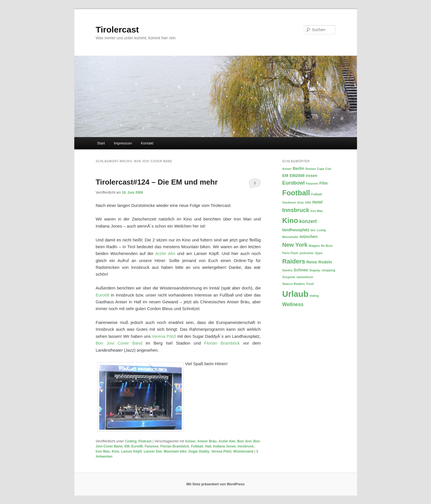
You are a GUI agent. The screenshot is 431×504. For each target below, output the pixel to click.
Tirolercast (117, 30)
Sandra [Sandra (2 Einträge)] (287, 270)
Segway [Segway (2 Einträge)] (315, 270)
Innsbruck (246, 446)
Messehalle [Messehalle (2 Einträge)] (290, 237)
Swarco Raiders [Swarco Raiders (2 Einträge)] (294, 284)
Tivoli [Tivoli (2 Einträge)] (310, 284)
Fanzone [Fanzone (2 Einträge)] (312, 183)
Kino (115, 451)
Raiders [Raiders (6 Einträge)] (294, 261)
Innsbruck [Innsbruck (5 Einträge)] (296, 210)
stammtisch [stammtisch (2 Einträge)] (305, 277)
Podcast (145, 441)
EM (127, 446)
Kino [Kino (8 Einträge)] (290, 220)
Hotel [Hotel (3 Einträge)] (317, 202)
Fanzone (152, 446)
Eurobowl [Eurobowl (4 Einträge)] (294, 183)
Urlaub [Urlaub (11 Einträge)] (295, 294)
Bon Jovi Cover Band (119, 343)
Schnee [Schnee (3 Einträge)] (301, 270)
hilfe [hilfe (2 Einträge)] (308, 202)
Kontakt (147, 143)
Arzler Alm (165, 253)
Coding (131, 441)
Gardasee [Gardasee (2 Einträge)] (289, 202)
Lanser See (153, 451)
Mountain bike (175, 451)
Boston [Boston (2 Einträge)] (311, 169)
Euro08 (103, 295)
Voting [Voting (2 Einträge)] (314, 296)
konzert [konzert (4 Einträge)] (308, 221)
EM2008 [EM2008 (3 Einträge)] (297, 176)
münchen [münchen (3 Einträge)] (309, 237)
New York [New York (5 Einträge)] (295, 245)
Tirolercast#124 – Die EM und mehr (157, 182)
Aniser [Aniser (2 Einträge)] (287, 169)
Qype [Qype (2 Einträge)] (319, 253)
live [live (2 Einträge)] (313, 230)
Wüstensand (243, 451)
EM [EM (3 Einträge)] (285, 176)
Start (101, 143)
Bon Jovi (244, 441)
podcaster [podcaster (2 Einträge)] (307, 253)
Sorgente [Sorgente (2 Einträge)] (289, 277)
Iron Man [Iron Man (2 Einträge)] (317, 211)
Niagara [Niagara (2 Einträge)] (314, 246)
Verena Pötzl (164, 336)
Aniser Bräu (207, 441)
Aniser (190, 441)
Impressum (123, 143)
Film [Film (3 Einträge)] (324, 183)
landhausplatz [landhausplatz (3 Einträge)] (296, 230)
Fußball (197, 446)
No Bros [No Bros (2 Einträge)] (327, 246)
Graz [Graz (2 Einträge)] (300, 202)
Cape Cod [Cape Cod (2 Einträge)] (324, 169)
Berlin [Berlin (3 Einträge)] (299, 168)
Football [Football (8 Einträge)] (296, 193)
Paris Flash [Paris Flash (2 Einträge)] (290, 253)
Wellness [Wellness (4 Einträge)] (293, 304)
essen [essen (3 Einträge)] (312, 176)
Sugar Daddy (199, 451)
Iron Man (103, 451)
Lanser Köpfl (132, 451)
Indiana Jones (224, 446)
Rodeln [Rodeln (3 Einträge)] (325, 262)
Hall (208, 446)
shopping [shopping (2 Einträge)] (328, 270)
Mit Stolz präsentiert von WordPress (216, 484)
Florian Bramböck (222, 343)
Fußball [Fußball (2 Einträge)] (317, 194)
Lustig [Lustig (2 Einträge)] (321, 230)
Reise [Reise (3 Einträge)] (312, 262)
